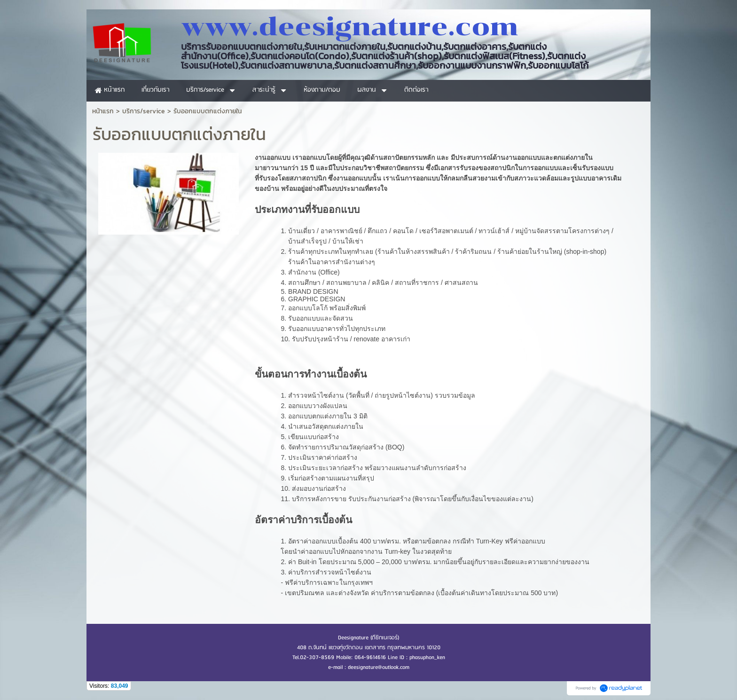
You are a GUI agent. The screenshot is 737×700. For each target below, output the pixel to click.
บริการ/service (144, 111)
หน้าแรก (103, 111)
